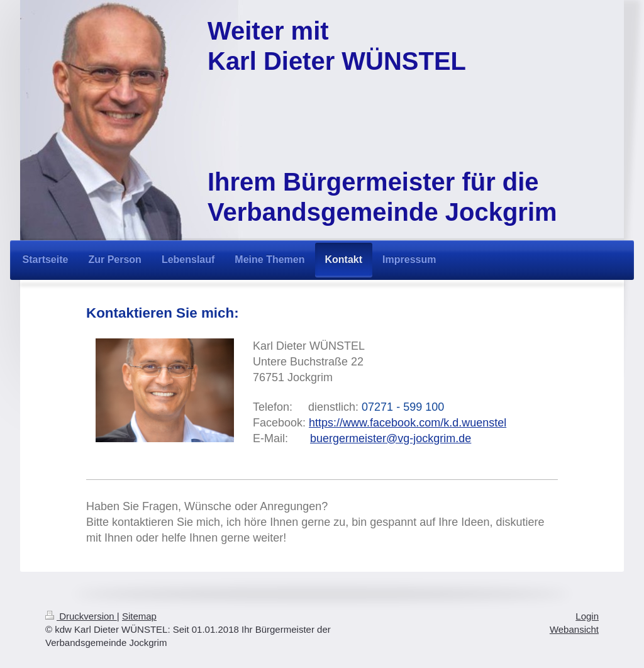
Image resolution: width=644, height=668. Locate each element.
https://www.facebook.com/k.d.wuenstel (408, 423)
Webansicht (574, 629)
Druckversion (81, 616)
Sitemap (139, 616)
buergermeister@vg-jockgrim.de (391, 438)
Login (587, 616)
